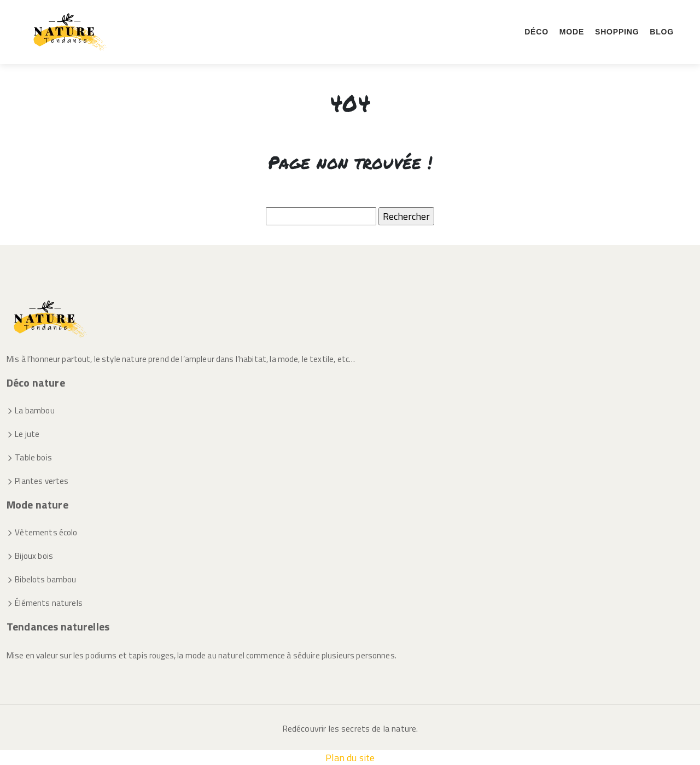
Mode (572, 32)
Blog (662, 32)
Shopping (617, 32)
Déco (536, 32)
